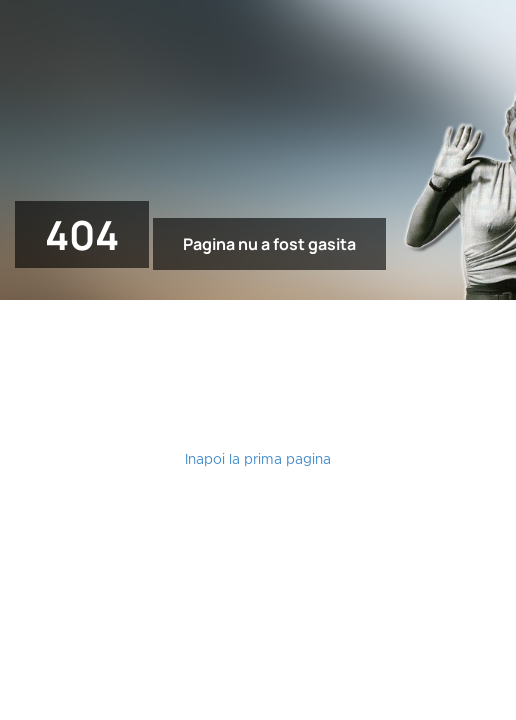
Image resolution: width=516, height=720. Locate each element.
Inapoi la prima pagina (258, 460)
